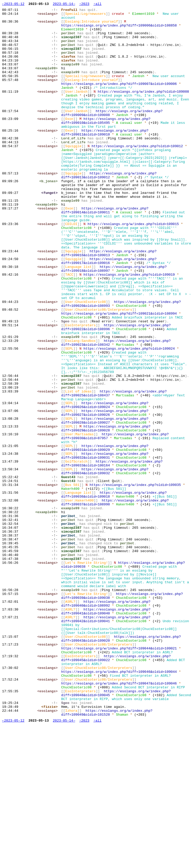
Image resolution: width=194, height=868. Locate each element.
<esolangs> (49, 16)
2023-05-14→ (64, 4)
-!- (56, 11)
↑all (97, 4)
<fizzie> (51, 847)
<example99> (48, 81)
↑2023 (84, 4)
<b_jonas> (50, 217)
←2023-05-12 (13, 4)
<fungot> (51, 231)
